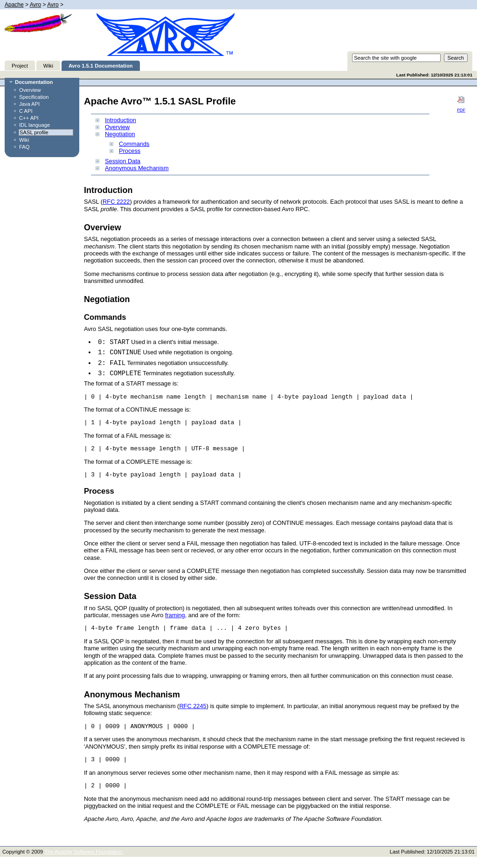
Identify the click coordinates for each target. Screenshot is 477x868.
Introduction (121, 120)
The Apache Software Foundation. (84, 863)
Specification (34, 97)
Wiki (48, 66)
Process (130, 151)
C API (26, 111)
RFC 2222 (116, 202)
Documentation (34, 82)
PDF (461, 104)
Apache (14, 5)
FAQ (24, 147)
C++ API (29, 118)
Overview (30, 90)
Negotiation (120, 134)
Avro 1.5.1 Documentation (101, 66)
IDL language (35, 125)
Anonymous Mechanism (137, 168)
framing (175, 621)
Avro (35, 5)
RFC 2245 (193, 713)
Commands (134, 144)
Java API (29, 104)
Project (20, 66)
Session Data (123, 161)
